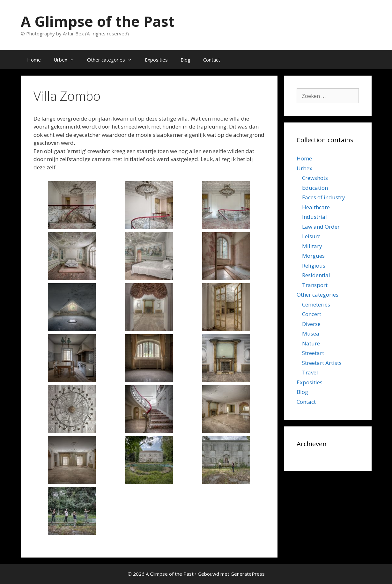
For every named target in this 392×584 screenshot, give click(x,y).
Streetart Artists (322, 363)
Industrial (314, 217)
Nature (311, 343)
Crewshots (315, 178)
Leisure (311, 236)
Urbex (67, 60)
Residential (316, 275)
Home (34, 60)
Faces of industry (324, 197)
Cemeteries (316, 304)
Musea (311, 333)
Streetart (313, 353)
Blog (185, 60)
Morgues (313, 256)
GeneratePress (248, 574)
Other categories (113, 60)
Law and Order (321, 227)
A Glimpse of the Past (98, 21)
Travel (310, 372)
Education (315, 188)
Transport (315, 285)
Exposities (156, 60)
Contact (212, 60)
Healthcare (316, 207)
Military (312, 246)
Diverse (311, 324)
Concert (312, 314)
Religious (314, 266)
